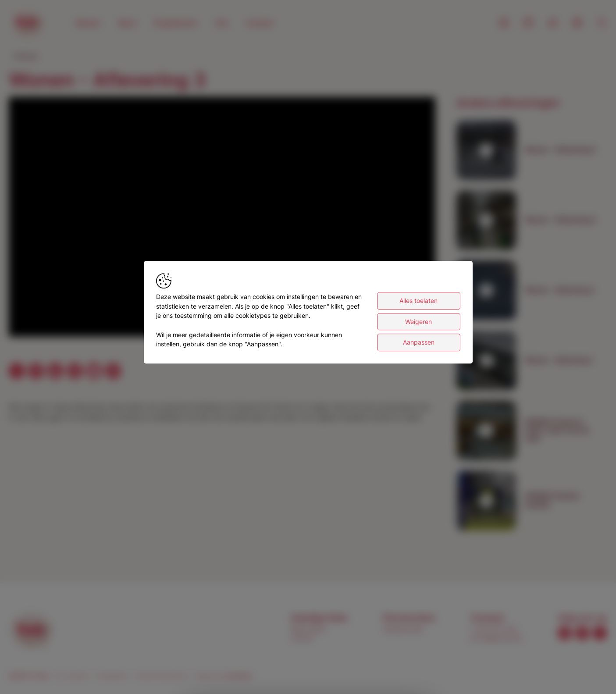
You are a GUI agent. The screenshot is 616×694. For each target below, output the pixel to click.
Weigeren (418, 322)
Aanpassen (419, 343)
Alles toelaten (418, 301)
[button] (224, 219)
